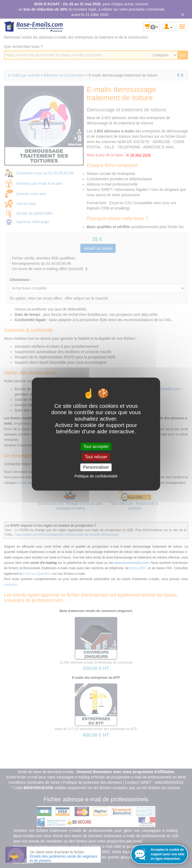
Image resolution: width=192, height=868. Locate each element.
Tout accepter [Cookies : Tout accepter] (96, 446)
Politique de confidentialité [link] (96, 476)
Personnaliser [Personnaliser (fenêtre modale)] (96, 467)
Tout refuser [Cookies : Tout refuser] (96, 457)
